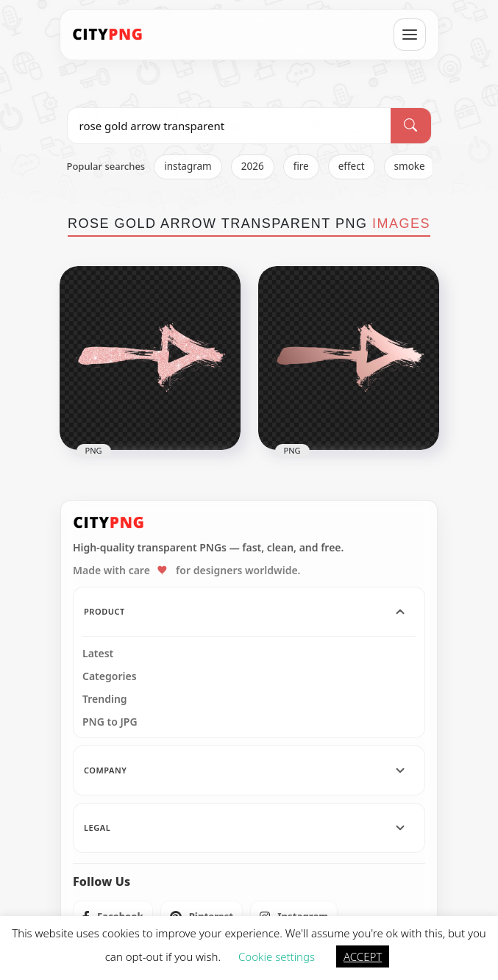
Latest (98, 654)
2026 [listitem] (253, 166)
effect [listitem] (352, 166)
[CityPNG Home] (108, 35)
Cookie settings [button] (277, 956)
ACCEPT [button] (363, 956)
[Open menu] (410, 35)
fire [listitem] (301, 166)
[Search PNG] (230, 126)
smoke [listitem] (410, 166)
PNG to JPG (110, 722)
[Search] (410, 126)
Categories (110, 676)
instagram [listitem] (188, 166)
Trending (105, 699)
